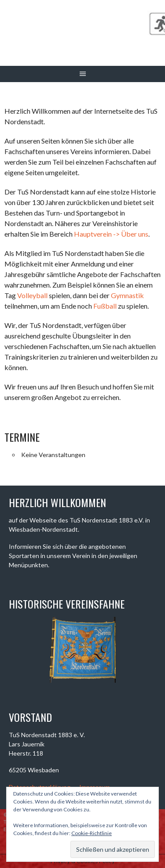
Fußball (105, 306)
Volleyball (32, 295)
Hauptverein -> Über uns (111, 234)
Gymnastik (127, 295)
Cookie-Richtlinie (92, 833)
